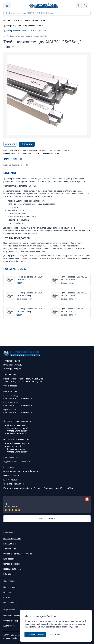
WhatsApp (8, 368)
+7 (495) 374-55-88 (12, 361)
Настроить (55, 634)
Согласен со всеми (35, 634)
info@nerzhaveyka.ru (13, 365)
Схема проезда (10, 386)
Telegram (17, 368)
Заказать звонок (47, 519)
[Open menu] (7, 6)
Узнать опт (10, 144)
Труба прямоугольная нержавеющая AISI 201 (26, 36)
